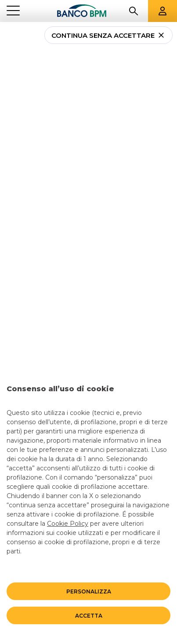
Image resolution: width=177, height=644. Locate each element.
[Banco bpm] (82, 11)
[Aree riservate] (163, 11)
